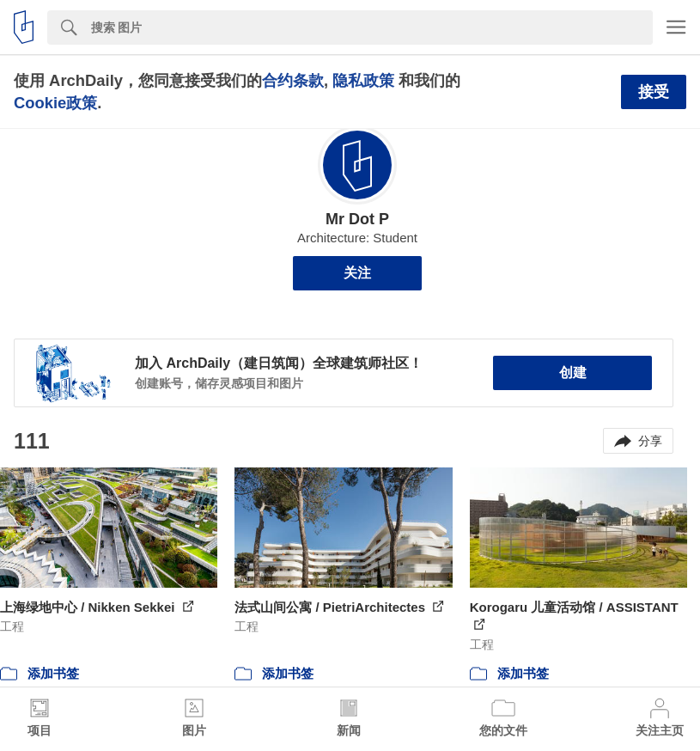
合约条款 (293, 80)
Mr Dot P (357, 219)
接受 (654, 92)
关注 (357, 273)
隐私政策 (363, 80)
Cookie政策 (55, 103)
